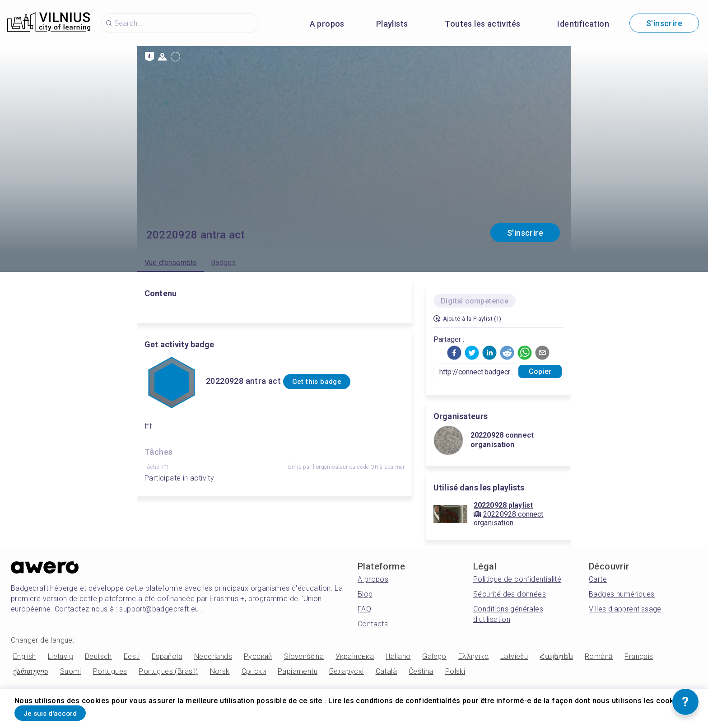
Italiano (398, 656)
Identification (583, 24)
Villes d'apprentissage (625, 609)
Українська (355, 656)
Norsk (220, 671)
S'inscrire (664, 23)
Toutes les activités (482, 24)
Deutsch (98, 656)
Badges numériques (622, 594)
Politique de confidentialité (517, 579)
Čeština (421, 671)
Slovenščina (304, 656)
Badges (223, 263)
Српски (254, 671)
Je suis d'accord (61, 712)
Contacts (373, 624)
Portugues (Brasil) (168, 671)
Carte (598, 579)
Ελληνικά (473, 656)
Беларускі (347, 671)
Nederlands (213, 656)
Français (639, 656)
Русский (258, 656)
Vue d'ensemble (170, 263)
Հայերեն (556, 656)
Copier (540, 371)
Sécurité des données (510, 594)
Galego (434, 656)
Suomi (71, 671)
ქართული (31, 671)
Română (599, 656)
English (25, 656)
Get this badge (328, 382)
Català (386, 671)
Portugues (110, 671)
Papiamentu (298, 671)
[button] (454, 353)
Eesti (132, 656)
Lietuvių (61, 656)
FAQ (364, 609)
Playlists (392, 24)
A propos (327, 24)
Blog (365, 594)
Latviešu (514, 656)
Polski (455, 671)
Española (167, 656)
